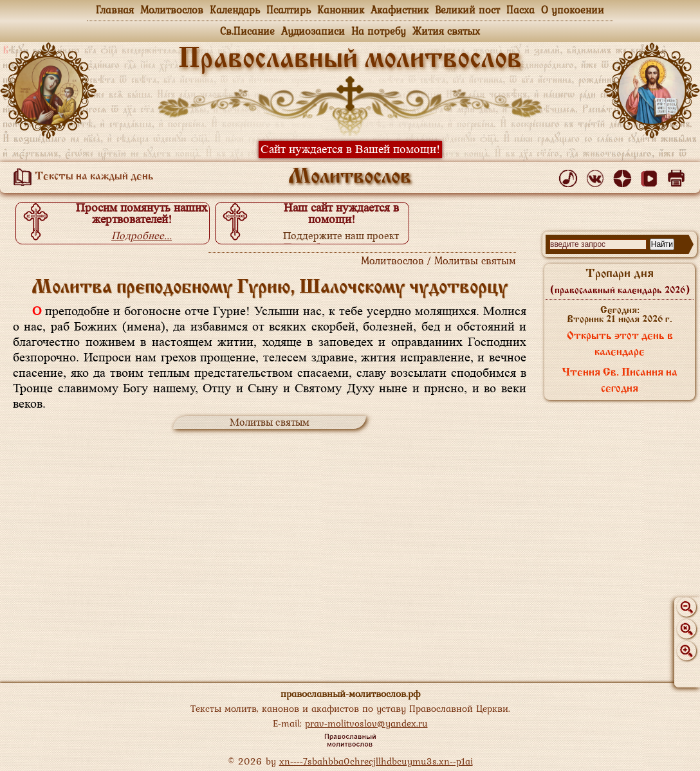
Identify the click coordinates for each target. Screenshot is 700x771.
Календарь (235, 10)
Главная (115, 10)
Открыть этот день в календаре (620, 344)
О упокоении (573, 10)
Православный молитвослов (350, 60)
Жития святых (446, 31)
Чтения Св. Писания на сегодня (620, 381)
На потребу (379, 31)
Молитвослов (172, 10)
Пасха (520, 10)
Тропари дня (620, 282)
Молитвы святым (270, 422)
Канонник (341, 10)
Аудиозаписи (313, 31)
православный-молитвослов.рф (350, 694)
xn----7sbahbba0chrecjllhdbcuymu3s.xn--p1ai (376, 761)
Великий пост (467, 10)
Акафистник (400, 10)
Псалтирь (289, 10)
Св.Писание (247, 31)
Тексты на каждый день (81, 177)
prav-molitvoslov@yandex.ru (366, 723)
